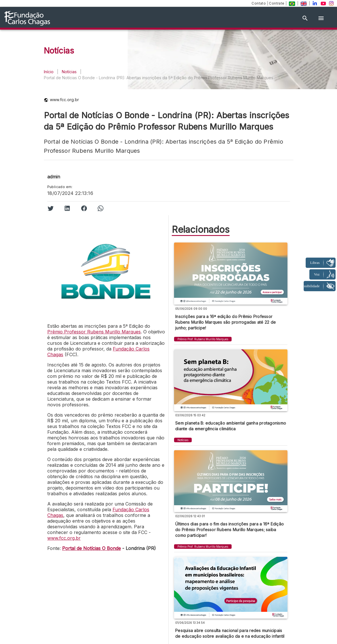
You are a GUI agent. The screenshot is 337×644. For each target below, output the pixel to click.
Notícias (69, 72)
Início (49, 72)
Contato (259, 3)
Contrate (277, 3)
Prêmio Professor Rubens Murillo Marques (94, 332)
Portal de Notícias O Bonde (91, 548)
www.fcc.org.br (64, 538)
